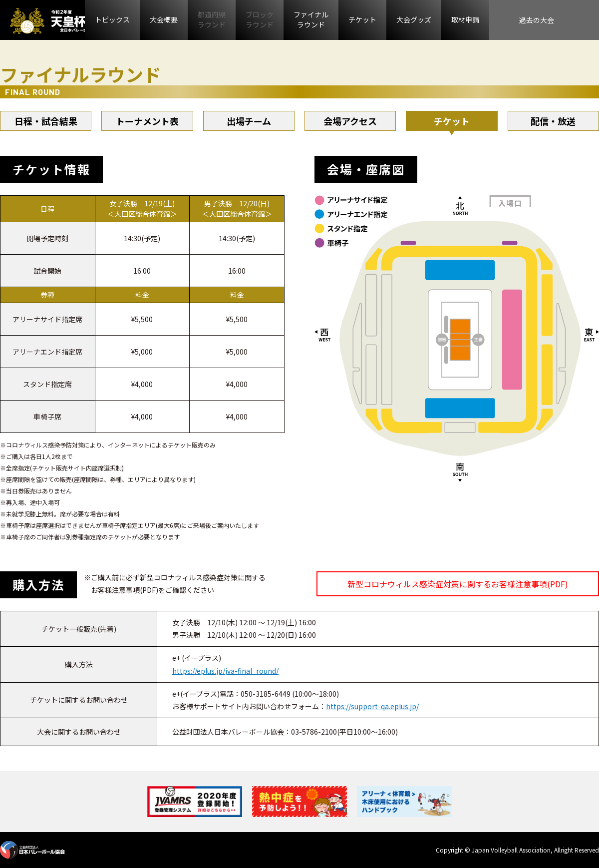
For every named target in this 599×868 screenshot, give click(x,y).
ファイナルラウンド (311, 19)
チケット (362, 19)
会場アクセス (350, 121)
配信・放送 (553, 121)
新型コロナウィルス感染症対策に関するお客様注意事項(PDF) (458, 584)
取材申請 (465, 19)
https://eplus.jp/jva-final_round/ (225, 671)
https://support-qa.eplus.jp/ (372, 706)
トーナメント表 (147, 121)
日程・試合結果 (46, 121)
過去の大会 (537, 20)
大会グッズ (414, 19)
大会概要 (164, 19)
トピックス (112, 19)
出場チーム (249, 121)
